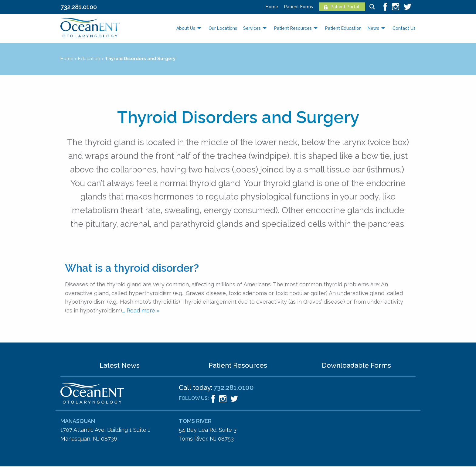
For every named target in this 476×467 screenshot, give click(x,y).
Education (89, 59)
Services (252, 28)
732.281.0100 (79, 7)
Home (272, 7)
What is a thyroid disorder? (132, 268)
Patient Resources (293, 28)
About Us (186, 28)
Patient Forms (299, 7)
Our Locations (223, 28)
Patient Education (343, 28)
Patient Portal (345, 7)
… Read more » (141, 310)
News (373, 28)
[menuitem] (269, 7)
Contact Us (404, 28)
